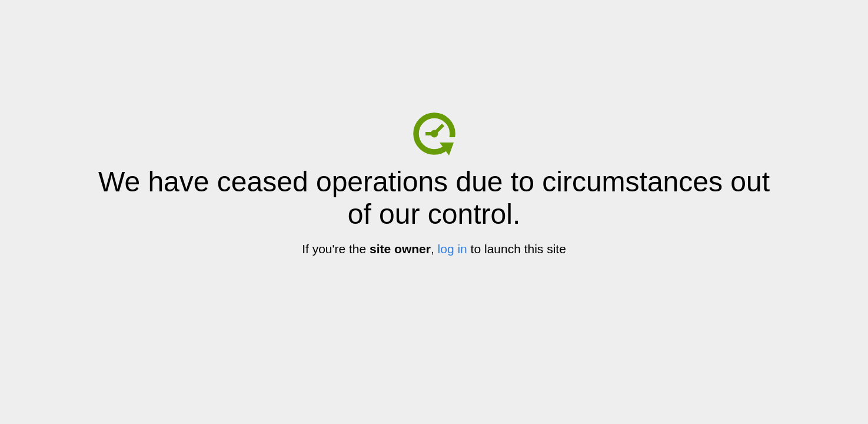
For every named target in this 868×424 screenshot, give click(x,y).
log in (453, 249)
